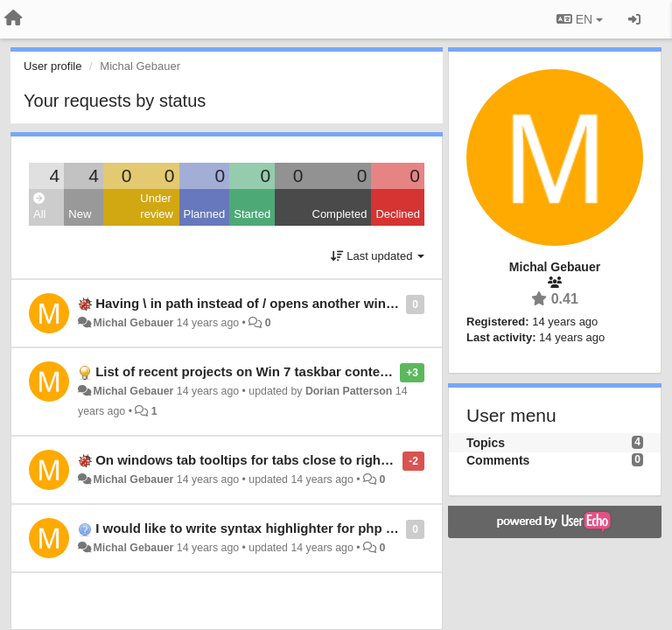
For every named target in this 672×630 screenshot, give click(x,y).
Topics (486, 443)
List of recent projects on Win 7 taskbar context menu (262, 371)
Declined (398, 214)
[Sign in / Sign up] (634, 19)
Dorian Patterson (349, 391)
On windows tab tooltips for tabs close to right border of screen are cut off (327, 460)
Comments (498, 460)
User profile (52, 66)
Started (252, 214)
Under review (157, 206)
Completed (340, 214)
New (80, 214)
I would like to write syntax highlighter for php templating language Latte (322, 528)
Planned (205, 214)
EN (580, 19)
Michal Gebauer (133, 323)
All (39, 207)
